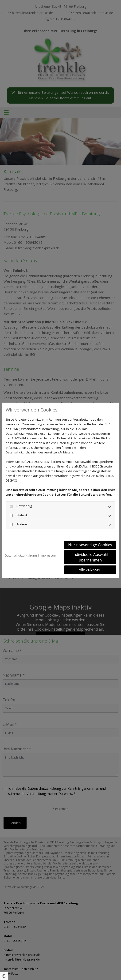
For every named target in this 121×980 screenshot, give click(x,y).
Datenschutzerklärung (21, 555)
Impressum (49, 555)
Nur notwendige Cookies (90, 545)
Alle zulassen (90, 570)
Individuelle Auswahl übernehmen (90, 557)
